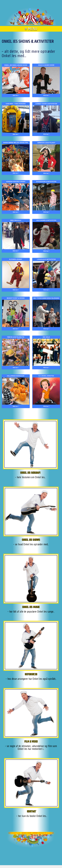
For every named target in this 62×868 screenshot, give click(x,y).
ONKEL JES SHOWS (31, 540)
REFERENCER (31, 674)
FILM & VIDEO (31, 741)
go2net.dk (50, 833)
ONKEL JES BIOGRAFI (30, 473)
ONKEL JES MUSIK (31, 607)
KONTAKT (32, 811)
